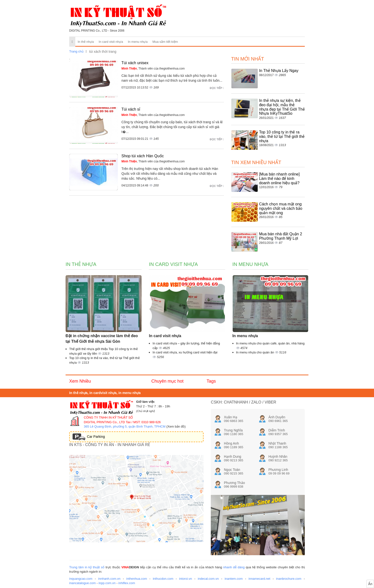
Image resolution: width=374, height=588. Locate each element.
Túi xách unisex (135, 63)
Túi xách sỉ (131, 109)
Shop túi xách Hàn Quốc (143, 156)
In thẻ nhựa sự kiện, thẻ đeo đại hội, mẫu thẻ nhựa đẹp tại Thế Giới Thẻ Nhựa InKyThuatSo (282, 107)
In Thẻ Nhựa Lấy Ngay (279, 71)
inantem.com (234, 579)
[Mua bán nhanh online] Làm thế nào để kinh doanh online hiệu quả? (279, 178)
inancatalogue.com (82, 583)
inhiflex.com (127, 583)
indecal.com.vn (208, 579)
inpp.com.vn (107, 583)
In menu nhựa (138, 42)
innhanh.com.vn (109, 579)
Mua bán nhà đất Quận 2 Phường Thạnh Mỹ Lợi (281, 236)
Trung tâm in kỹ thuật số (87, 567)
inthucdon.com (163, 579)
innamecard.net (259, 579)
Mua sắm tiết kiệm (165, 42)
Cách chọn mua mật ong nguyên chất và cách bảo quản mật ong (281, 208)
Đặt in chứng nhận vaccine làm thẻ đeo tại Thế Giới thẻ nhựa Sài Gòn (102, 339)
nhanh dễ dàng (234, 567)
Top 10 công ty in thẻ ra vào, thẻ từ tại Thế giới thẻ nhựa (282, 136)
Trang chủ (76, 51)
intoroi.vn (186, 579)
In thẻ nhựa (86, 42)
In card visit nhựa (111, 42)
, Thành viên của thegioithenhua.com (153, 69)
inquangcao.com (81, 579)
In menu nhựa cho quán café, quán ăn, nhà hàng (270, 343)
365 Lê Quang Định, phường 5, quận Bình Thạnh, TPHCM (125, 426)
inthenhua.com (137, 579)
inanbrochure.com (289, 579)
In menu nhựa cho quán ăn (255, 352)
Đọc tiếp (217, 88)
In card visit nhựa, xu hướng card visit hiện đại (185, 352)
